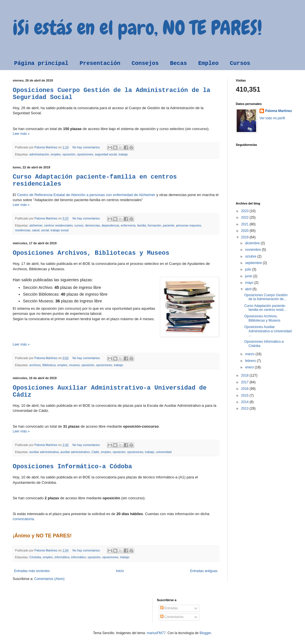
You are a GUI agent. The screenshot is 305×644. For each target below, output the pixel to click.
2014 (245, 402)
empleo (56, 154)
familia (142, 225)
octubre (251, 256)
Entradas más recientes (32, 571)
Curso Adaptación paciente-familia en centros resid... (265, 308)
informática (62, 557)
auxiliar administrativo (75, 452)
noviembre (253, 250)
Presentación (100, 63)
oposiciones (85, 154)
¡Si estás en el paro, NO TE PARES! (137, 28)
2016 (245, 389)
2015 (245, 395)
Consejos (145, 63)
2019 (245, 237)
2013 (245, 408)
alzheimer (36, 225)
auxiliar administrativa (44, 452)
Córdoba (35, 557)
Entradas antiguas (204, 571)
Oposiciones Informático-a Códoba (72, 467)
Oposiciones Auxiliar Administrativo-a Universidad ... (268, 331)
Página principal (41, 63)
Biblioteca (49, 365)
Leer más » (21, 134)
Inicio (120, 571)
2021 (245, 224)
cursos (79, 225)
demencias (92, 225)
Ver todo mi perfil (272, 118)
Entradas (169, 608)
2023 (245, 211)
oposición (69, 154)
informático (79, 557)
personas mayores (189, 225)
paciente (168, 225)
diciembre (253, 243)
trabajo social (60, 230)
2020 (245, 231)
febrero (251, 361)
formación (154, 225)
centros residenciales (58, 225)
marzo (250, 354)
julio (249, 269)
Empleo (208, 63)
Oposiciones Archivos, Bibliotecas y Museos (91, 253)
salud (36, 230)
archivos (35, 365)
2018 (245, 375)
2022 (245, 217)
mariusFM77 (156, 633)
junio (249, 276)
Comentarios (172, 617)
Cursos (240, 63)
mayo (250, 283)
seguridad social (106, 154)
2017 (245, 382)
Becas (178, 63)
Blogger (205, 633)
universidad (164, 452)
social (45, 230)
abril (249, 289)
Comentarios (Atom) (49, 579)
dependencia (110, 225)
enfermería (128, 225)
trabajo (123, 154)
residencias (23, 230)
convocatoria (23, 519)
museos (75, 365)
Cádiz (95, 452)
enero (250, 367)
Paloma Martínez (279, 111)
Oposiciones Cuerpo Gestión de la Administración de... (266, 297)
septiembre (254, 263)
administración (39, 154)
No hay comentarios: (87, 147)
